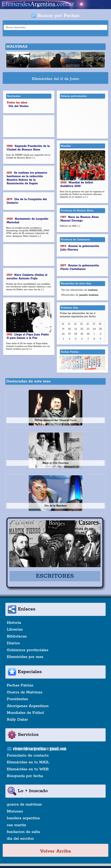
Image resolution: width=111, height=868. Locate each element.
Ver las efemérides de (79, 290)
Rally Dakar (17, 720)
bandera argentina (23, 818)
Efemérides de (80, 295)
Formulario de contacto (28, 755)
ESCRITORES (55, 576)
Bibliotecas (17, 636)
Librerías (15, 629)
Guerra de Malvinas (25, 692)
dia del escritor (20, 839)
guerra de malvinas (24, 804)
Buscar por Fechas (55, 16)
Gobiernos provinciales (28, 650)
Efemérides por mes (25, 657)
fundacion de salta (23, 832)
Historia (14, 623)
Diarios (13, 643)
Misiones (15, 811)
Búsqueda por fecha (25, 776)
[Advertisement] (29, 126)
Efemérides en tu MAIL (28, 762)
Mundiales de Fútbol (25, 713)
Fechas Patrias (20, 685)
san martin (17, 825)
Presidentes (17, 699)
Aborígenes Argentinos (28, 706)
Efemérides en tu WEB (28, 769)
